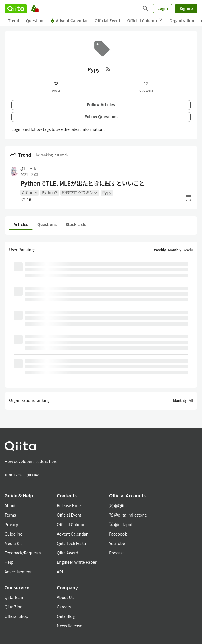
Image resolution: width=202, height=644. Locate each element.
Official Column (145, 21)
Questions (47, 224)
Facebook (118, 534)
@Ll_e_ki (29, 169)
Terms (10, 515)
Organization (182, 20)
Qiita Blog (66, 616)
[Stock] (188, 198)
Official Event (107, 20)
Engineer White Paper (77, 562)
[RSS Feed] (108, 69)
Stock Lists (76, 224)
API (60, 572)
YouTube (117, 543)
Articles (21, 224)
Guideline (13, 534)
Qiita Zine (13, 607)
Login (163, 8)
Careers (64, 607)
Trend (13, 20)
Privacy (11, 524)
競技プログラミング (80, 192)
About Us (65, 597)
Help (9, 562)
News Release (69, 626)
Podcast (116, 553)
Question (35, 20)
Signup (186, 8)
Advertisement (18, 572)
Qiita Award (67, 553)
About (10, 505)
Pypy (107, 192)
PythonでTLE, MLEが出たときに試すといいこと (83, 183)
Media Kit (13, 543)
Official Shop (16, 616)
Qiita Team (14, 597)
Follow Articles (101, 105)
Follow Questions (101, 117)
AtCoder (30, 192)
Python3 (50, 192)
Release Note (69, 505)
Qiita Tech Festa (71, 543)
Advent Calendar (69, 20)
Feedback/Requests (23, 553)
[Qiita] (16, 9)
